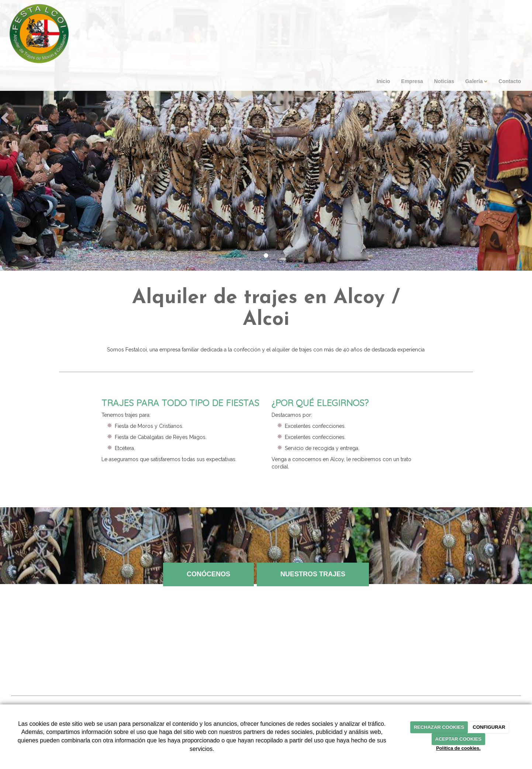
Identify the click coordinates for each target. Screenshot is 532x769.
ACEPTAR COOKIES (458, 739)
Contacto (510, 81)
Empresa (412, 81)
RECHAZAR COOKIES (439, 727)
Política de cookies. (458, 748)
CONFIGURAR (489, 727)
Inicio (384, 81)
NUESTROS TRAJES (313, 574)
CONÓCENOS (208, 574)
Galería (476, 81)
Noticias (444, 81)
